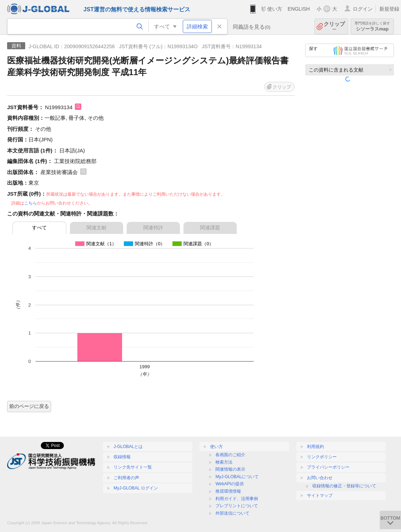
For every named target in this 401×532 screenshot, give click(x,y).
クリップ (334, 26)
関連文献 (97, 228)
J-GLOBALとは (128, 447)
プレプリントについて (237, 506)
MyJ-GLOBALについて (237, 477)
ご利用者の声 (126, 478)
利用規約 (315, 447)
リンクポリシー (322, 457)
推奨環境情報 (228, 491)
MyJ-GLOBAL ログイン (136, 488)
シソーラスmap (372, 26)
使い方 (275, 9)
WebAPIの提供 (230, 484)
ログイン (363, 9)
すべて (39, 228)
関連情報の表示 (230, 469)
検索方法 (224, 462)
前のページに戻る (29, 406)
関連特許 (153, 228)
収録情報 (122, 457)
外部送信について (232, 513)
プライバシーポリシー (328, 467)
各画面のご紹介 (230, 455)
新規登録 (389, 9)
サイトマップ (320, 495)
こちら (31, 203)
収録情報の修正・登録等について (344, 486)
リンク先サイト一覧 (133, 467)
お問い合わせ (320, 478)
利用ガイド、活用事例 (237, 499)
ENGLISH (299, 9)
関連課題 (210, 228)
